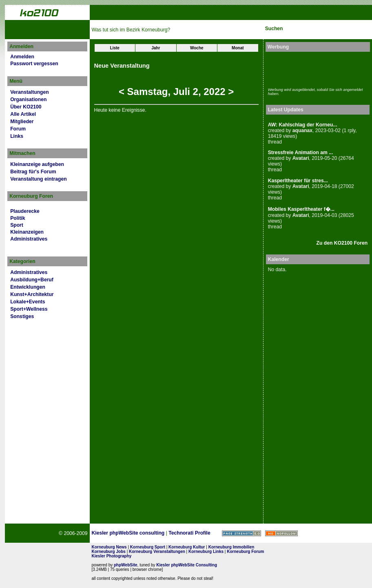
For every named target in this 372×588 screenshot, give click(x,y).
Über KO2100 (26, 107)
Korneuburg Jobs (109, 552)
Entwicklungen (28, 287)
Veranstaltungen (30, 92)
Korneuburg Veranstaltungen (157, 552)
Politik (18, 218)
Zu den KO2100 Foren (342, 243)
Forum (18, 129)
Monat (238, 48)
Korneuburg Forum (245, 552)
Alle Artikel (23, 114)
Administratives (29, 239)
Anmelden (22, 57)
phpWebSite (126, 565)
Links (17, 136)
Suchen (274, 29)
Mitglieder (22, 122)
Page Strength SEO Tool (241, 533)
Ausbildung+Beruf (32, 280)
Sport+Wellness (29, 309)
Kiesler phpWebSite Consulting (187, 565)
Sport (17, 225)
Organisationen (28, 99)
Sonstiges (22, 316)
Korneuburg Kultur (187, 547)
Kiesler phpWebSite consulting (128, 533)
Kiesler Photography (112, 556)
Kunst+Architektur (32, 294)
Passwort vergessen (34, 64)
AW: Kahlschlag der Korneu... (303, 125)
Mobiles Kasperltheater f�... (301, 209)
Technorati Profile (189, 533)
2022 (214, 92)
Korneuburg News (109, 547)
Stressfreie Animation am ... (301, 153)
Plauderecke (25, 211)
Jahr (156, 48)
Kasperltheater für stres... (298, 181)
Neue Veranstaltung (122, 66)
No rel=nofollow (281, 533)
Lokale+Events (28, 302)
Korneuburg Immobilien (231, 547)
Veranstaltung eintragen (38, 179)
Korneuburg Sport (148, 547)
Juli (182, 92)
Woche (197, 48)
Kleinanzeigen (27, 232)
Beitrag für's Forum (33, 172)
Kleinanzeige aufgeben (37, 164)
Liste (115, 48)
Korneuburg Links (206, 552)
